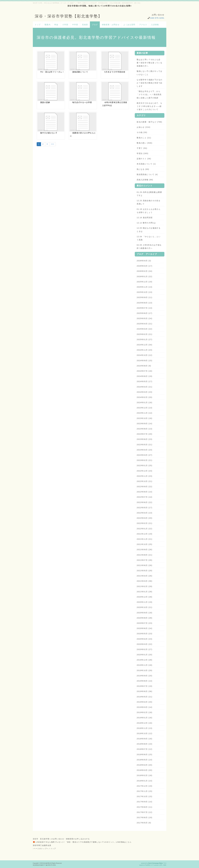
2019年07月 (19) (144, 686)
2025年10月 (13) (144, 292)
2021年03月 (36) (144, 581)
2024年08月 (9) (144, 366)
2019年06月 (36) (144, 691)
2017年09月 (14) (144, 802)
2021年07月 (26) (144, 560)
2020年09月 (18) (144, 613)
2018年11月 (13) (144, 728)
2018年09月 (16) (144, 739)
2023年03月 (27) (144, 455)
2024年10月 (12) (144, 355)
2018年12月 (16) (144, 723)
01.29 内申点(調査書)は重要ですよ (149, 194)
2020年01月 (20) (144, 655)
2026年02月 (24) (144, 271)
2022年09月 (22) (144, 487)
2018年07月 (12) (144, 749)
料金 (56, 25)
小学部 (65, 25)
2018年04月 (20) (144, 765)
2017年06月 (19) (144, 817)
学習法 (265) (142, 153)
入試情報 (155, 25)
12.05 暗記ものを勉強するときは (149, 230)
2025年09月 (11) (144, 297)
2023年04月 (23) (144, 450)
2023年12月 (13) (144, 408)
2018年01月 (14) (144, 781)
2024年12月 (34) (144, 345)
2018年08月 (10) (144, 744)
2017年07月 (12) (144, 812)
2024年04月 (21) (144, 387)
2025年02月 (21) (144, 334)
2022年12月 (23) (144, 471)
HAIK (165, 865)
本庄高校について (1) (146, 164)
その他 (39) (142, 132)
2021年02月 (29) (144, 586)
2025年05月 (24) (144, 318)
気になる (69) (143, 169)
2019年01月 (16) (144, 718)
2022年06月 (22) (144, 502)
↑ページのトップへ (41, 849)
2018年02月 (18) (144, 775)
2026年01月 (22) (144, 276)
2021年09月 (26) (144, 550)
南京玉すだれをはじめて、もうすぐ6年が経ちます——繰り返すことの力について (149, 106)
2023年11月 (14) (144, 413)
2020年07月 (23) (144, 623)
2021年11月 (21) (144, 539)
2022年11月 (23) (144, 476)
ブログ (95, 25)
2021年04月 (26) (144, 576)
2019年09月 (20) (144, 676)
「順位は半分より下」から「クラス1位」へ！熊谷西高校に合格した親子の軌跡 (149, 95)
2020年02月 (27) (144, 649)
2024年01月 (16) (144, 402)
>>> (53, 144)
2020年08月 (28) (144, 618)
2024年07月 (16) (144, 371)
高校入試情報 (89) (145, 180)
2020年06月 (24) (144, 628)
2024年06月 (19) (144, 376)
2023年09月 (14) (144, 424)
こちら (129, 842)
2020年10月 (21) (144, 607)
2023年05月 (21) (144, 445)
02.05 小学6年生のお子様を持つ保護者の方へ (149, 247)
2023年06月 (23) (144, 439)
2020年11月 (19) (144, 602)
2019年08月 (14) (144, 681)
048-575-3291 (157, 18)
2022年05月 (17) (144, 508)
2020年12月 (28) (144, 597)
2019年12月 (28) (144, 660)
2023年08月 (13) (144, 429)
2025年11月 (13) (144, 287)
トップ (38, 25)
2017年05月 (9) (144, 823)
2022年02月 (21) (144, 523)
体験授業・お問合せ (111, 25)
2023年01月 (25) (144, 466)
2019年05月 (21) (144, 697)
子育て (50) (142, 148)
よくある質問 (129, 25)
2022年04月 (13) (144, 513)
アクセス (143, 25)
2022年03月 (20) (144, 518)
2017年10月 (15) (144, 796)
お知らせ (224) (144, 127)
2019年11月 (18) (144, 665)
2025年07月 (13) (144, 308)
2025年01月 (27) (144, 339)
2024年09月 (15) (144, 361)
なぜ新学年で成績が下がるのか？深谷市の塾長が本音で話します (149, 83)
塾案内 (48, 25)
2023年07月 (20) (144, 434)
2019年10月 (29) (144, 670)
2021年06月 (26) (144, 565)
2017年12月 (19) (144, 786)
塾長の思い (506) (144, 143)
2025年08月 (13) (144, 303)
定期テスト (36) (144, 159)
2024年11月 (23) (144, 350)
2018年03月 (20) (144, 770)
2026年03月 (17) (144, 266)
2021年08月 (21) (144, 555)
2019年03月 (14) (144, 707)
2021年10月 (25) (144, 544)
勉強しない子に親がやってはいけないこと (149, 73)
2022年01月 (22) (144, 529)
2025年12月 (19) (144, 282)
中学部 (75, 25)
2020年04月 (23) (144, 639)
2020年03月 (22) (144, 644)
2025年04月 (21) (144, 324)
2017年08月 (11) (144, 807)
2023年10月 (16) (144, 418)
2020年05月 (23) (144, 634)
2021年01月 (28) (144, 592)
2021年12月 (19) (144, 534)
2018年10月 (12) (144, 733)
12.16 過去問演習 (145, 218)
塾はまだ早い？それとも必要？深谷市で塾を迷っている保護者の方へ (149, 63)
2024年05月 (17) (144, 381)
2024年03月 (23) (144, 392)
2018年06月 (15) (144, 754)
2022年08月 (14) (144, 492)
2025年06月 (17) (144, 313)
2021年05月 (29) (144, 571)
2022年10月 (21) (144, 481)
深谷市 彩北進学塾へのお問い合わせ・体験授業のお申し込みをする (61, 839)
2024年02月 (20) (144, 397)
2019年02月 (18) (144, 712)
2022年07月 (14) (144, 497)
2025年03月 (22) (144, 329)
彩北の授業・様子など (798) (149, 122)
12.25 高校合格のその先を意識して (149, 202)
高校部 (85, 25)
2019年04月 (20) (144, 702)
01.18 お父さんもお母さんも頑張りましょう (149, 211)
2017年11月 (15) (144, 791)
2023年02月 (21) (144, 460)
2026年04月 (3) (144, 261)
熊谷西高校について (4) (147, 174)
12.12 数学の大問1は (146, 223)
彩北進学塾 (47, 863)
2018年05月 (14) (144, 760)
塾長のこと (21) (144, 138)
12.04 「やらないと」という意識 (149, 238)
